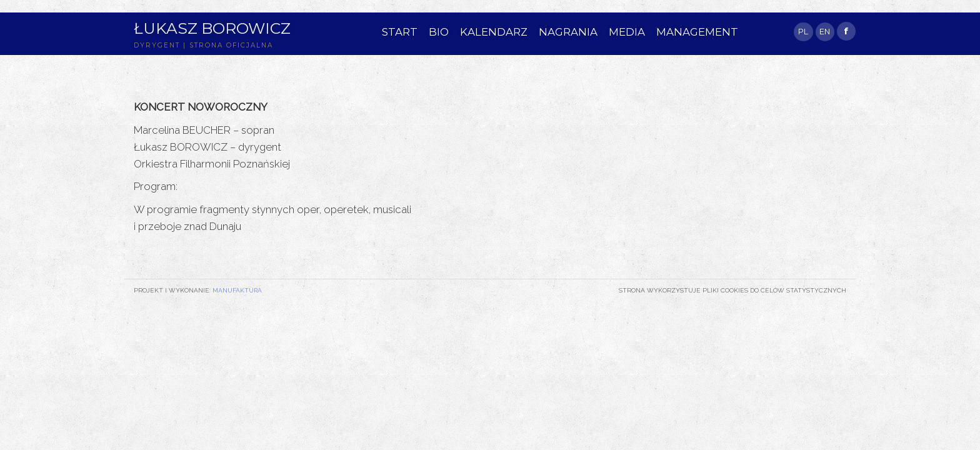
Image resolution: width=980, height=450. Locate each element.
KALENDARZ (494, 32)
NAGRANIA (568, 32)
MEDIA (627, 32)
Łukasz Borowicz (212, 28)
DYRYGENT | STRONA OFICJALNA (203, 45)
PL (803, 32)
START (400, 32)
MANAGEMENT (697, 32)
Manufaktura (237, 290)
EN (825, 32)
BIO (439, 32)
